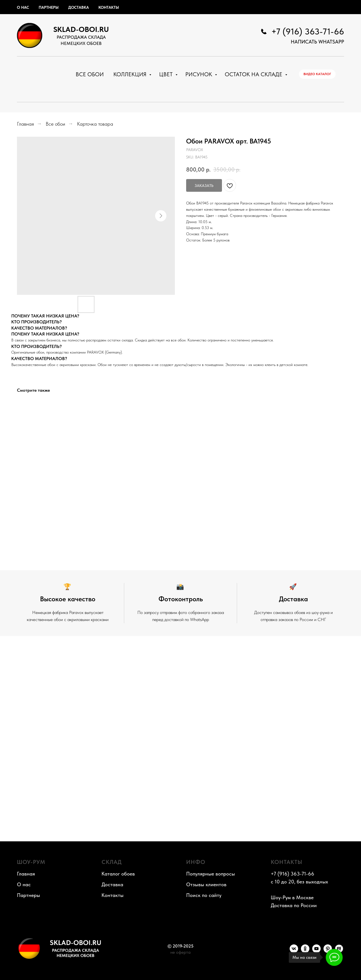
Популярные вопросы (211, 874)
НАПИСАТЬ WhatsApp (317, 42)
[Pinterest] (328, 951)
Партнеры (49, 7)
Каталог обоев (118, 874)
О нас (23, 7)
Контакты (109, 7)
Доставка (79, 7)
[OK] (305, 951)
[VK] (294, 951)
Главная (25, 124)
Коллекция (131, 74)
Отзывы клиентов (206, 884)
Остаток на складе (254, 74)
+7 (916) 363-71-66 (308, 31)
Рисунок (199, 74)
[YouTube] (316, 951)
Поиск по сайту (204, 895)
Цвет (167, 74)
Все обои (90, 74)
